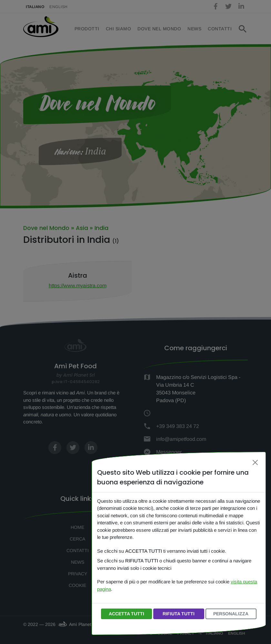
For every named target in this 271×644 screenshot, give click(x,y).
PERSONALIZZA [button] (231, 614)
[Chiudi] (255, 462)
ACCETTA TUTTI (126, 614)
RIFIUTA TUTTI (179, 614)
